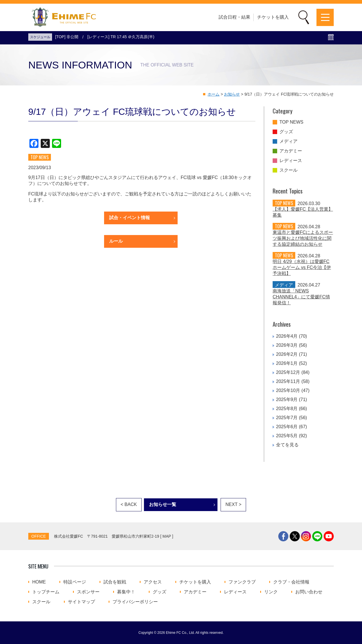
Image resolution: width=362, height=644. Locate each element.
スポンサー (88, 592)
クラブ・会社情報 (291, 582)
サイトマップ (81, 602)
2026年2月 (287, 354)
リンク (271, 592)
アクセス (153, 582)
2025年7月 (287, 418)
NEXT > (233, 504)
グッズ (286, 132)
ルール (116, 241)
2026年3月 (287, 345)
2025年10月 (288, 390)
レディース (291, 161)
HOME (39, 582)
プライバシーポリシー (135, 602)
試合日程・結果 (234, 17)
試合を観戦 (115, 582)
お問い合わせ (309, 592)
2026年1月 (287, 363)
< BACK (129, 504)
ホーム (214, 94)
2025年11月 (288, 381)
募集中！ (126, 592)
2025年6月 (287, 427)
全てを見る (287, 445)
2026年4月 (287, 336)
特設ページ (75, 582)
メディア (288, 141)
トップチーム (46, 592)
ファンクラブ (242, 582)
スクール (288, 170)
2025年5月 (287, 436)
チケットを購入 (273, 17)
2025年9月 (287, 399)
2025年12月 (288, 372)
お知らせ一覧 (163, 504)
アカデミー (291, 151)
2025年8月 (287, 409)
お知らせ (232, 94)
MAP (167, 536)
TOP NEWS (291, 122)
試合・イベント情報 (130, 218)
